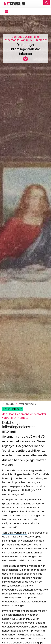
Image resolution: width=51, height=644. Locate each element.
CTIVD (7, 545)
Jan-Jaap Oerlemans (14, 533)
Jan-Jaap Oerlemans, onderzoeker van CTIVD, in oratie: (26, 39)
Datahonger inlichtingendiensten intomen (25, 49)
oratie (19, 504)
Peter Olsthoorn (13, 409)
